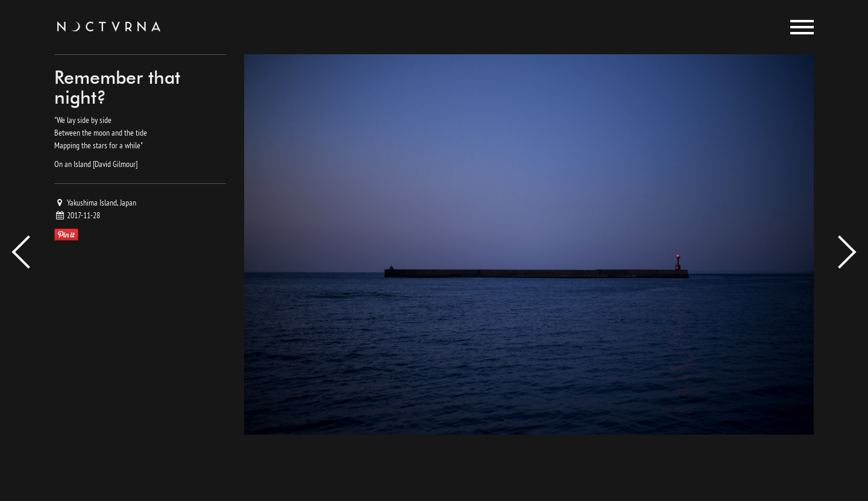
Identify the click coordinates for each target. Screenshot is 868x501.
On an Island (73, 164)
